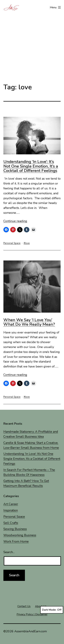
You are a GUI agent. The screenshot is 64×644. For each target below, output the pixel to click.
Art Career (11, 504)
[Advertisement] (32, 45)
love (27, 243)
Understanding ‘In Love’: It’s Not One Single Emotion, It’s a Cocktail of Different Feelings (31, 166)
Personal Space (12, 243)
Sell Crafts (11, 523)
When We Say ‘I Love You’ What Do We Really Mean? (29, 322)
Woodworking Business (20, 535)
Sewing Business (15, 529)
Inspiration (11, 510)
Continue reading (15, 221)
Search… (9, 552)
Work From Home (16, 541)
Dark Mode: (52, 610)
